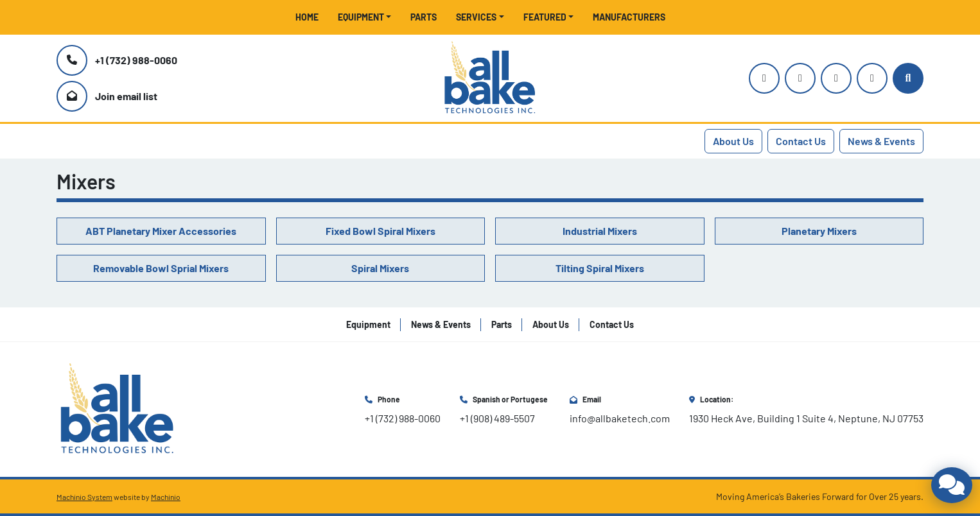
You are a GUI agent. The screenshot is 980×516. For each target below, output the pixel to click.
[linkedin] (872, 78)
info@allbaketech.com (620, 418)
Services (476, 17)
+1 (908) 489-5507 (497, 418)
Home (307, 17)
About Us (733, 141)
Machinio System (84, 497)
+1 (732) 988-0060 (136, 60)
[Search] (908, 78)
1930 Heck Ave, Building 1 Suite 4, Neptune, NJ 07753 (806, 418)
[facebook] (836, 78)
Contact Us (801, 141)
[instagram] (764, 78)
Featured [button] (545, 17)
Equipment (361, 17)
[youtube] (800, 78)
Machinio (166, 497)
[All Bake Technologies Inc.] (117, 408)
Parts (424, 17)
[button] (365, 17)
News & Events (881, 141)
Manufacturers (629, 17)
